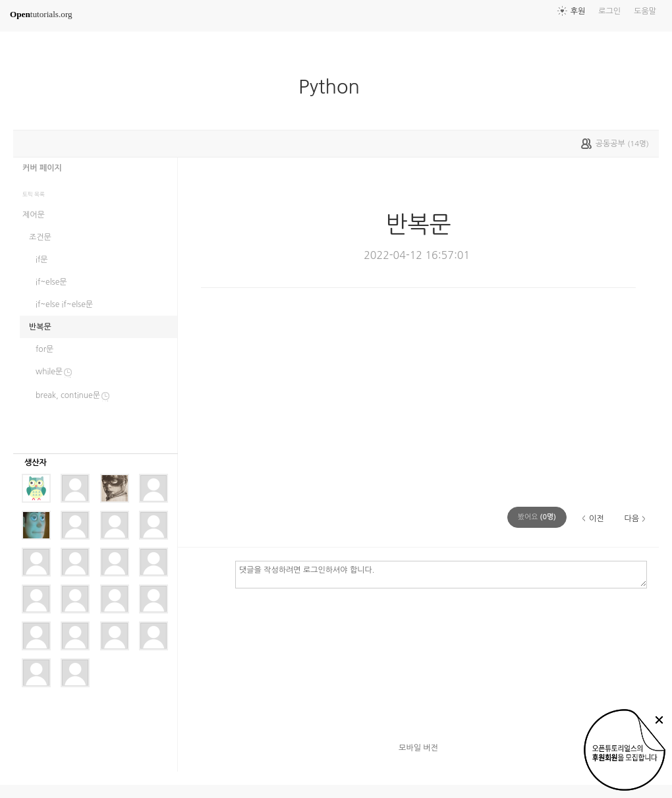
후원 (578, 11)
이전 (597, 519)
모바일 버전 (418, 748)
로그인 (609, 11)
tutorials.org (41, 14)
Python (334, 87)
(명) (537, 517)
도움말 (645, 11)
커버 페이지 (42, 168)
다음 (631, 519)
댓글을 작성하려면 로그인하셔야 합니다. (441, 574)
